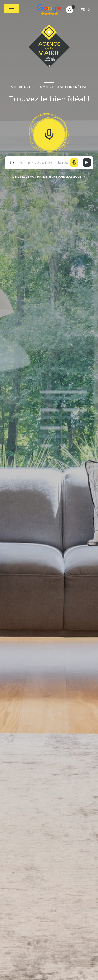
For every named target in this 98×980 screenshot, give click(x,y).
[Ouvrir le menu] (12, 8)
